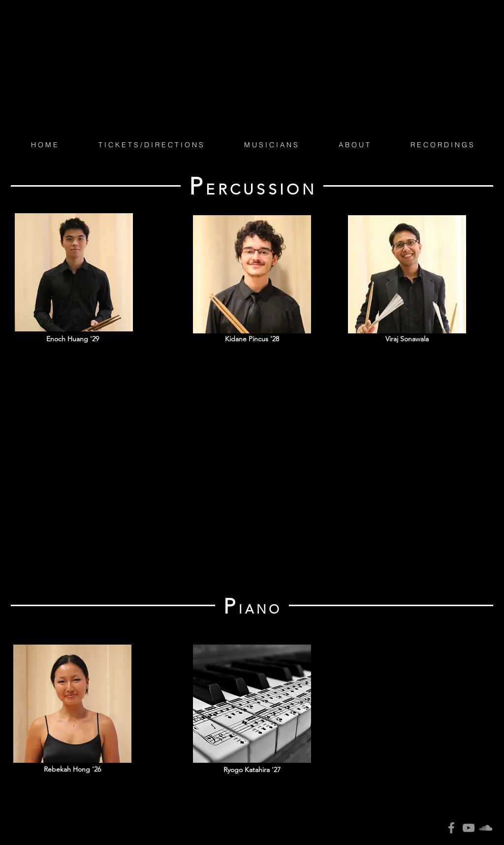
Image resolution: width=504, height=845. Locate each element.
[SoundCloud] (486, 828)
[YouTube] (469, 828)
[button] (271, 145)
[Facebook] (451, 828)
